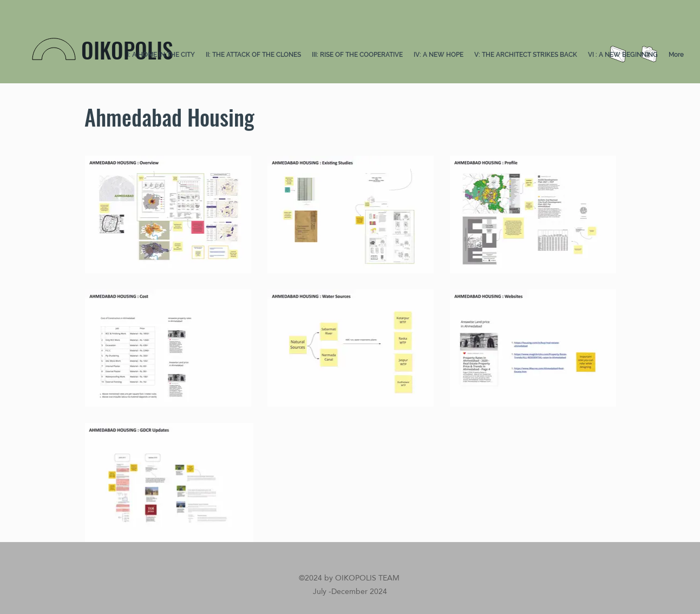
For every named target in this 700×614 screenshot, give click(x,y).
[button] (253, 55)
